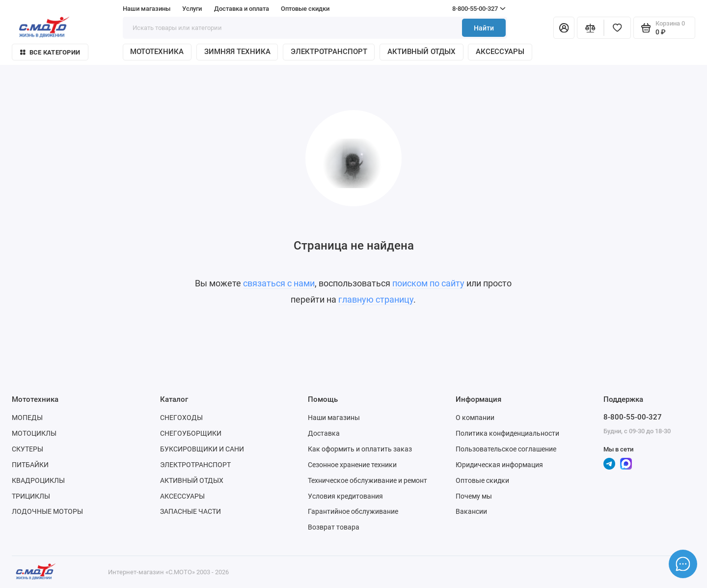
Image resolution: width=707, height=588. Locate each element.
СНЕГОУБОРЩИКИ (191, 433)
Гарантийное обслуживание (353, 511)
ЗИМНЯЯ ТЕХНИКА (237, 52)
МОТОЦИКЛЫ (34, 433)
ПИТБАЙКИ (30, 465)
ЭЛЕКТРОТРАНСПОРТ (329, 52)
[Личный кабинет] (564, 28)
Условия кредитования (345, 496)
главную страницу (376, 300)
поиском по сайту (428, 283)
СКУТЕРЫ (27, 449)
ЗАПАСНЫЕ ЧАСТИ (190, 511)
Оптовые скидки (305, 9)
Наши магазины (147, 9)
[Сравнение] (590, 28)
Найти (484, 28)
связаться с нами (279, 283)
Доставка (324, 433)
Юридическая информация (499, 465)
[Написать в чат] (683, 564)
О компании (475, 418)
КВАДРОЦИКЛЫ (38, 480)
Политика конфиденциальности (507, 433)
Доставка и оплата (242, 9)
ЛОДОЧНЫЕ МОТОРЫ (47, 511)
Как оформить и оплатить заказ (360, 449)
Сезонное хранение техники (352, 465)
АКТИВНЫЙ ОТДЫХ (421, 52)
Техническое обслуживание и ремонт (367, 480)
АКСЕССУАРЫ (500, 52)
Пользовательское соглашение (506, 449)
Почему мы (474, 496)
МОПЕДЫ (27, 418)
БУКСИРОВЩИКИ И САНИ (202, 449)
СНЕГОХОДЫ (181, 418)
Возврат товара (334, 527)
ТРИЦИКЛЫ (31, 496)
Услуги (192, 9)
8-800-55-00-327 (460, 9)
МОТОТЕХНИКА (157, 52)
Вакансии (471, 511)
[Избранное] (617, 28)
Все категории (50, 52)
